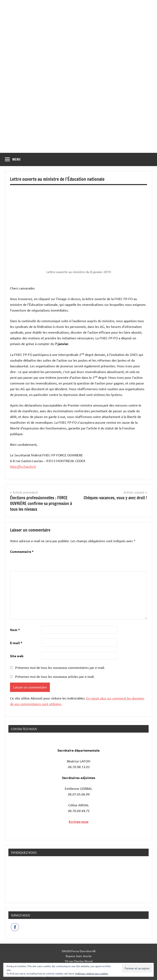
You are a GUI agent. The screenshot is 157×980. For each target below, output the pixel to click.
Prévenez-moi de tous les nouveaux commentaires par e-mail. (60, 667)
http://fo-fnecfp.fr (23, 466)
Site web (17, 656)
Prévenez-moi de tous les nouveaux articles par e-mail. (55, 676)
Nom (15, 630)
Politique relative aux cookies (92, 973)
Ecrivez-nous (79, 822)
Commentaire (22, 551)
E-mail (16, 643)
